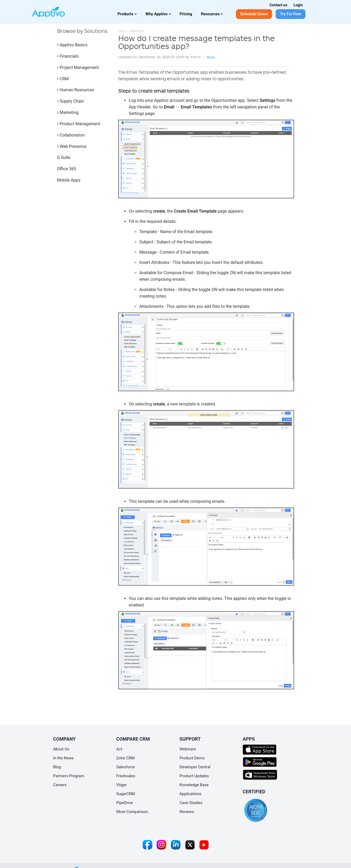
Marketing (68, 112)
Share (211, 57)
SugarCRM (126, 794)
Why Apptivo (158, 14)
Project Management (78, 67)
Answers (137, 31)
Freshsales (126, 776)
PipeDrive (125, 803)
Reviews (187, 812)
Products (127, 14)
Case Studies (191, 803)
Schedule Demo (254, 14)
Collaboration (71, 135)
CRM (63, 79)
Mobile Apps (69, 180)
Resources (212, 14)
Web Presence (72, 146)
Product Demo (192, 758)
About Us (61, 749)
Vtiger (122, 785)
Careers (60, 785)
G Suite (64, 157)
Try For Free (291, 14)
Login (298, 5)
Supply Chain (71, 101)
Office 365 (67, 169)
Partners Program (69, 776)
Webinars (188, 749)
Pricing (186, 14)
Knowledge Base (194, 785)
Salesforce (126, 767)
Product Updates (194, 776)
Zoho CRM (126, 758)
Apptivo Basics (72, 45)
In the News (64, 758)
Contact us (278, 5)
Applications (191, 794)
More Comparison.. (133, 812)
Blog (57, 767)
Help (122, 31)
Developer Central (195, 767)
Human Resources (76, 90)
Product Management (79, 124)
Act (119, 749)
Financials (68, 56)
